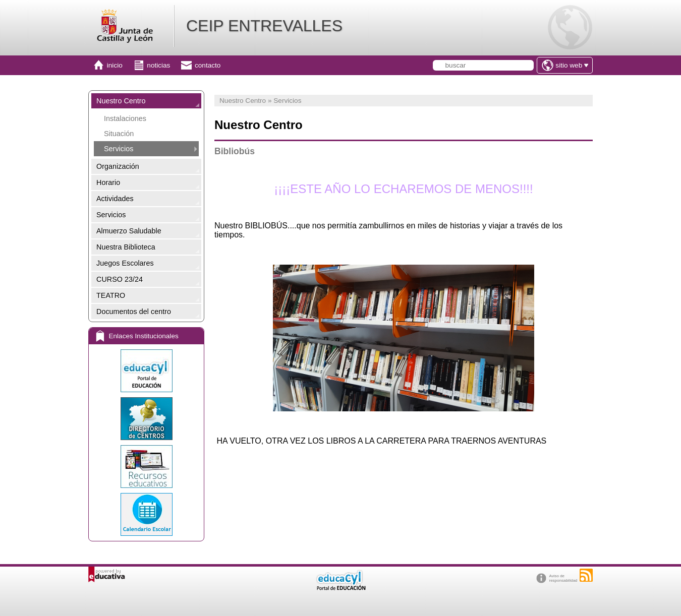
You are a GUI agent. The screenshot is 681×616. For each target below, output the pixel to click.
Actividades (115, 199)
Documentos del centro (134, 312)
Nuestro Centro (121, 101)
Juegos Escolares (125, 263)
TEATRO (111, 295)
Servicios (119, 149)
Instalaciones (125, 118)
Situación (119, 134)
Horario (108, 182)
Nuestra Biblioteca (126, 247)
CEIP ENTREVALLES (264, 26)
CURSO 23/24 (120, 279)
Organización (118, 166)
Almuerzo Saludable (129, 231)
